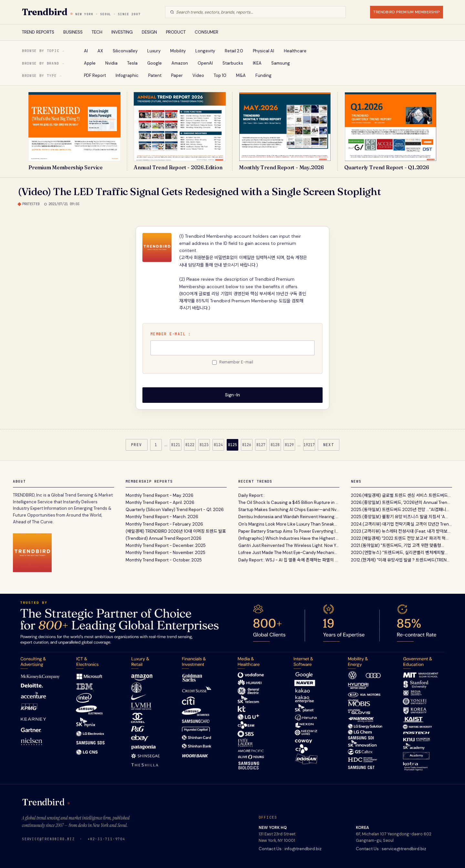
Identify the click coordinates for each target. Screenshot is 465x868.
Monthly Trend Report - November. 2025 (165, 552)
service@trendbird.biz (48, 838)
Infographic (127, 75)
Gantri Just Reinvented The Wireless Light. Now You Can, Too (289, 545)
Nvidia (111, 63)
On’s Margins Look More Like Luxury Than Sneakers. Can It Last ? (289, 523)
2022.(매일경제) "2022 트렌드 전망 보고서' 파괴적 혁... (400, 538)
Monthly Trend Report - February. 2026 (164, 523)
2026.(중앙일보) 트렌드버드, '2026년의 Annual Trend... (402, 502)
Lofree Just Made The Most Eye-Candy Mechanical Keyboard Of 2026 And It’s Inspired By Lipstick (289, 552)
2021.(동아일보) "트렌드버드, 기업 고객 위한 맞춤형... (398, 545)
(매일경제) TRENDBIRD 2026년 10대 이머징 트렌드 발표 (176, 531)
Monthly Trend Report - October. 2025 (164, 559)
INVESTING (122, 32)
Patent (155, 75)
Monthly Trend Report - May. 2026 (160, 495)
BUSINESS (73, 32)
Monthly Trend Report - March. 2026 (162, 516)
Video (198, 75)
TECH (97, 32)
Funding (263, 75)
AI (86, 51)
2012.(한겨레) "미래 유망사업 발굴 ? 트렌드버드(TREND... (402, 559)
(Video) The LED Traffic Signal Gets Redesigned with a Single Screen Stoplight (199, 191)
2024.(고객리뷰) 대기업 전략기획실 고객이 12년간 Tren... (401, 523)
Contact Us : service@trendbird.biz (391, 848)
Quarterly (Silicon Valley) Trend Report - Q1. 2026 (175, 509)
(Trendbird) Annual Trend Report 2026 (164, 538)
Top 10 (220, 75)
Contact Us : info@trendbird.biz (290, 848)
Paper (177, 75)
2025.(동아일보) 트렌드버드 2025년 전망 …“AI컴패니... (400, 509)
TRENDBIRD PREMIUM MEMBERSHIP (407, 12)
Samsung (281, 63)
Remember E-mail (236, 362)
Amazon (180, 63)
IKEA (257, 63)
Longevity (205, 51)
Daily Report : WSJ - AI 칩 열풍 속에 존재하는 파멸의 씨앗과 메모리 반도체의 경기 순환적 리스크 (289, 559)
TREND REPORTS (38, 32)
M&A (241, 75)
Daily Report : (251, 495)
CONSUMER (207, 32)
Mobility (178, 51)
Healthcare (295, 51)
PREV (137, 444)
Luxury (154, 51)
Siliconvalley (125, 51)
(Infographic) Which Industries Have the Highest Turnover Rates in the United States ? (289, 538)
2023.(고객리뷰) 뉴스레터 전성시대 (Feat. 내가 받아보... (401, 531)
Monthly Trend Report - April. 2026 (160, 502)
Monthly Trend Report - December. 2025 (166, 545)
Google (155, 63)
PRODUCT (176, 32)
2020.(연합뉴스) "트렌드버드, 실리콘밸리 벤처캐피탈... (399, 552)
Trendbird (45, 12)
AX (100, 51)
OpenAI (205, 63)
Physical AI (263, 51)
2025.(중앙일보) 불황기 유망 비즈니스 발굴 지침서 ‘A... (399, 516)
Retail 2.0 (234, 51)
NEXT (329, 444)
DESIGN (149, 32)
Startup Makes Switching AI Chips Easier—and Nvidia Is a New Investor (289, 509)
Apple (90, 63)
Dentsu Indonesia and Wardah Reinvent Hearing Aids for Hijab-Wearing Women (289, 516)
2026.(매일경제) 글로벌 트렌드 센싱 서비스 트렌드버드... (401, 495)
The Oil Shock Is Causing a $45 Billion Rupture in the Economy (289, 502)
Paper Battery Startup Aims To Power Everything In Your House (289, 531)
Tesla (132, 63)
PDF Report (95, 75)
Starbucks (233, 63)
